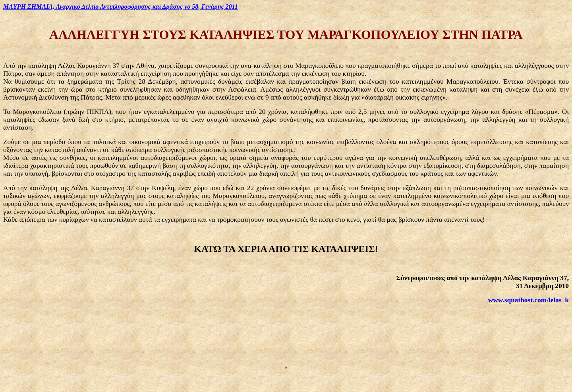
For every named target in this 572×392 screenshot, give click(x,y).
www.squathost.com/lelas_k (529, 300)
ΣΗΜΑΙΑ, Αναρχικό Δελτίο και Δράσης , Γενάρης (121, 7)
